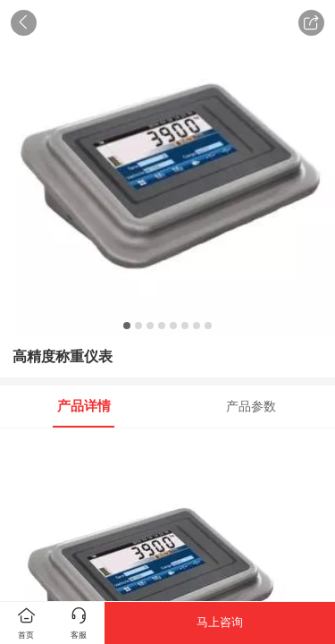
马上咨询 (220, 622)
